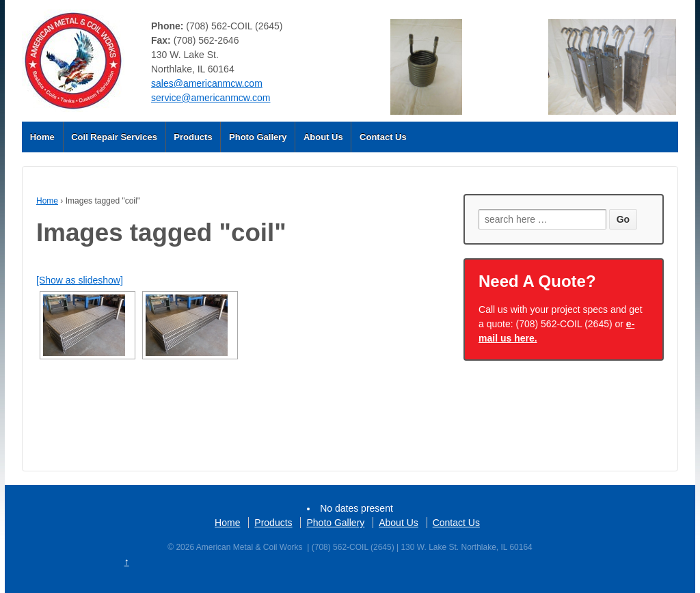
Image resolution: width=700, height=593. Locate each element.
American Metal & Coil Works (250, 547)
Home (42, 137)
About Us (323, 137)
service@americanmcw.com (211, 98)
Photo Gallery (258, 137)
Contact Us (383, 137)
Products (193, 137)
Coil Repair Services (114, 137)
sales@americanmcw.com (207, 83)
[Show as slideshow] (80, 280)
